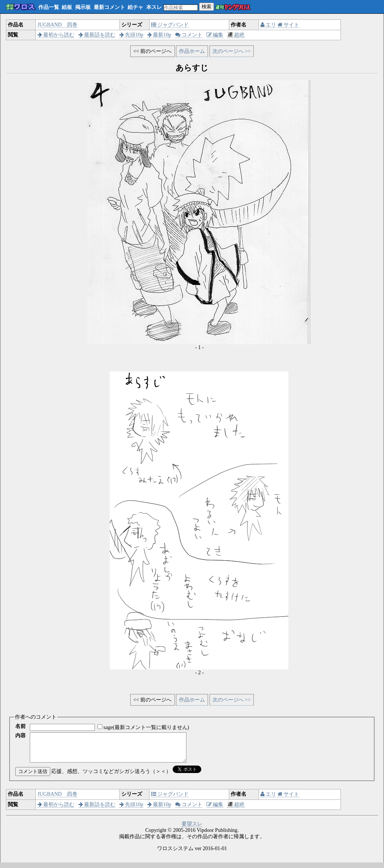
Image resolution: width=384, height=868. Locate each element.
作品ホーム (192, 51)
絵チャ (135, 7)
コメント (189, 35)
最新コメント (109, 7)
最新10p (159, 35)
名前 (20, 726)
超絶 (236, 35)
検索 (207, 7)
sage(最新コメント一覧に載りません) (146, 727)
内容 (20, 736)
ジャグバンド (170, 25)
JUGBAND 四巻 (57, 25)
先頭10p (132, 35)
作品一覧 (49, 7)
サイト (289, 25)
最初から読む (56, 35)
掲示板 (83, 7)
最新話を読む (97, 35)
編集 (215, 35)
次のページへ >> (232, 51)
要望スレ (192, 829)
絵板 (67, 7)
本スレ (154, 7)
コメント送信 (33, 777)
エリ (268, 25)
